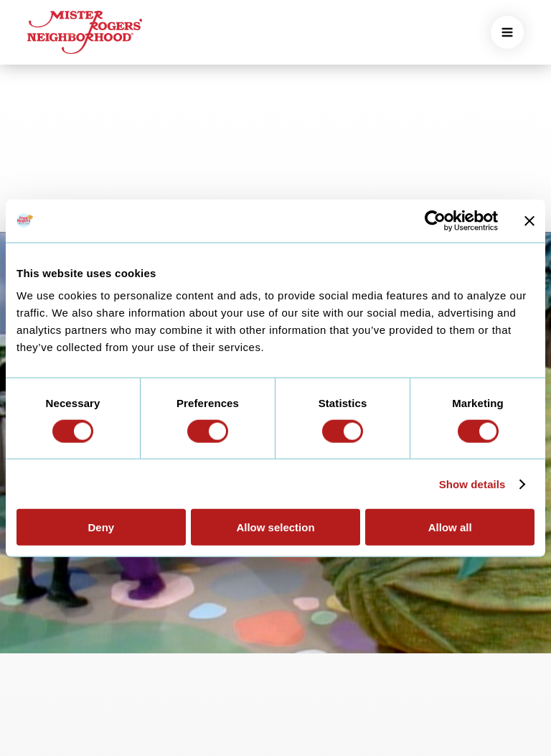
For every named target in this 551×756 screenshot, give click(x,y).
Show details (472, 484)
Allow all (450, 527)
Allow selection (275, 527)
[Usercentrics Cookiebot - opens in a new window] (435, 220)
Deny (101, 527)
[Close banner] (529, 220)
